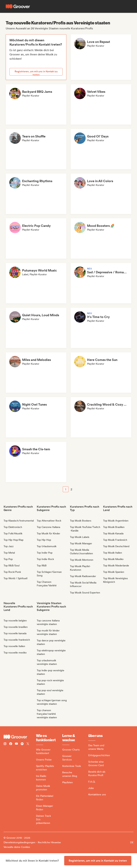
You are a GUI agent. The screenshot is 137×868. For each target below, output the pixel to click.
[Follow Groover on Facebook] (11, 744)
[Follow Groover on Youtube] (16, 744)
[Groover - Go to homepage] (20, 737)
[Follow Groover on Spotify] (22, 744)
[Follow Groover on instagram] (5, 744)
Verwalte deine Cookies (17, 847)
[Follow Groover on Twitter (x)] (28, 744)
